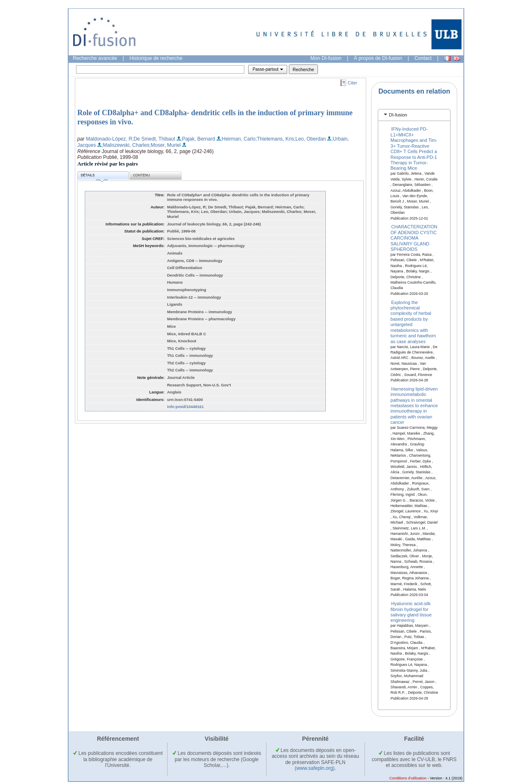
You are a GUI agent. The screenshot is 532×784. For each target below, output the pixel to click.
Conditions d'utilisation (408, 778)
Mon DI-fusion (326, 58)
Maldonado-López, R (109, 139)
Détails (94, 177)
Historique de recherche (156, 58)
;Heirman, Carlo (238, 139)
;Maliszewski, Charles (125, 145)
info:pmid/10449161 (185, 407)
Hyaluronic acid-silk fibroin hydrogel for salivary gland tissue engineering (411, 612)
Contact (423, 58)
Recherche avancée (95, 58)
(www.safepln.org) (315, 768)
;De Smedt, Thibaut (154, 139)
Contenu (141, 175)
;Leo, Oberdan (310, 139)
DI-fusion (398, 115)
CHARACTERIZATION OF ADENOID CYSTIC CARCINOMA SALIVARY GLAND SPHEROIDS (414, 238)
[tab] (414, 115)
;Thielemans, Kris (275, 139)
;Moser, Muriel (165, 145)
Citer (353, 83)
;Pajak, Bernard (198, 139)
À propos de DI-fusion (378, 58)
